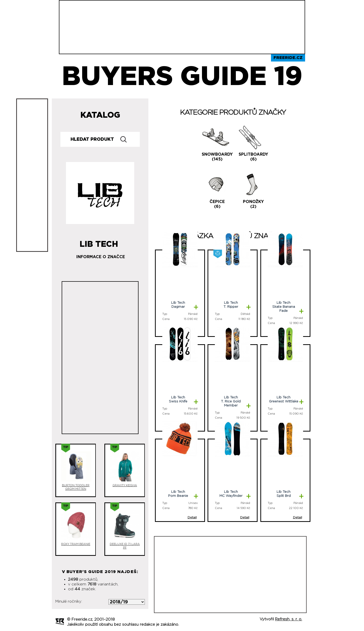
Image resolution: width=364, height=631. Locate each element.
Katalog (100, 115)
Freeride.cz (288, 58)
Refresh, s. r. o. (289, 619)
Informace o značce (101, 257)
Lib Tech (99, 242)
